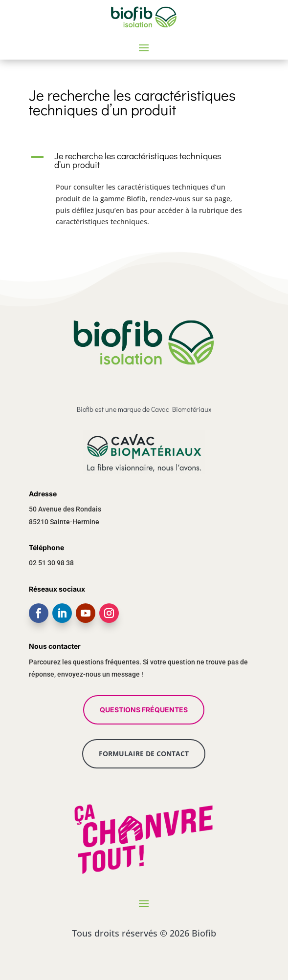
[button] (144, 163)
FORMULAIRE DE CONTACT (144, 754)
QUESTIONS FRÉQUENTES (144, 710)
